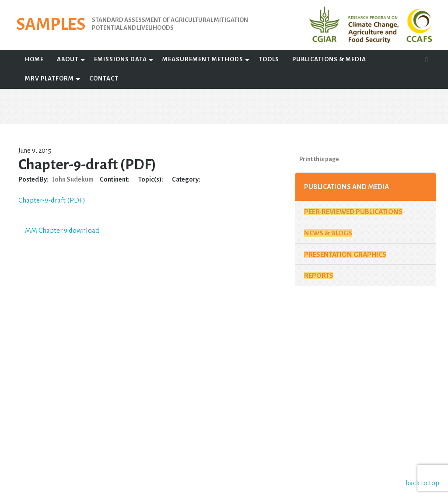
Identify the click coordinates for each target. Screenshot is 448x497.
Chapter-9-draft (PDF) (55, 200)
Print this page (319, 159)
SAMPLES (57, 26)
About (68, 59)
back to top (424, 483)
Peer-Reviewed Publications (353, 212)
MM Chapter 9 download (65, 230)
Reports (319, 275)
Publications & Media (329, 59)
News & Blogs (328, 233)
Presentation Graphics (345, 254)
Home (34, 59)
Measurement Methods (203, 59)
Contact (104, 79)
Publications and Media (346, 187)
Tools (269, 59)
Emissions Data (121, 59)
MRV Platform (49, 79)
